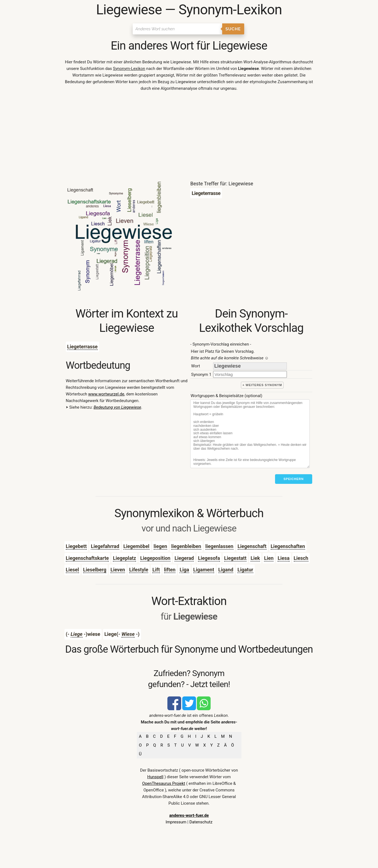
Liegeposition (155, 558)
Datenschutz (201, 822)
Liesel (72, 570)
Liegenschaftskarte (87, 558)
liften (170, 570)
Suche (233, 29)
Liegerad (184, 558)
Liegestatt (235, 558)
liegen (160, 546)
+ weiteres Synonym (262, 385)
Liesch (301, 558)
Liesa (283, 558)
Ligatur (245, 570)
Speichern (294, 479)
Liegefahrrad (105, 546)
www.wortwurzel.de (106, 394)
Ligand (226, 570)
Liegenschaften (288, 546)
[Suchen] (177, 29)
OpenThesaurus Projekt (164, 783)
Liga (184, 570)
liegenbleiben (186, 546)
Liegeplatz (124, 558)
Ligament (204, 570)
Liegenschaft (252, 546)
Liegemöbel (136, 546)
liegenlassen (219, 546)
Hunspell (155, 777)
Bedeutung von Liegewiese (117, 407)
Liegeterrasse (82, 347)
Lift (156, 570)
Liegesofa (209, 558)
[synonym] (250, 374)
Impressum (176, 822)
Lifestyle (139, 570)
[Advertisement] (189, 137)
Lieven (118, 570)
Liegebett (76, 546)
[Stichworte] (250, 434)
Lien (269, 558)
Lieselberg (95, 570)
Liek (255, 558)
